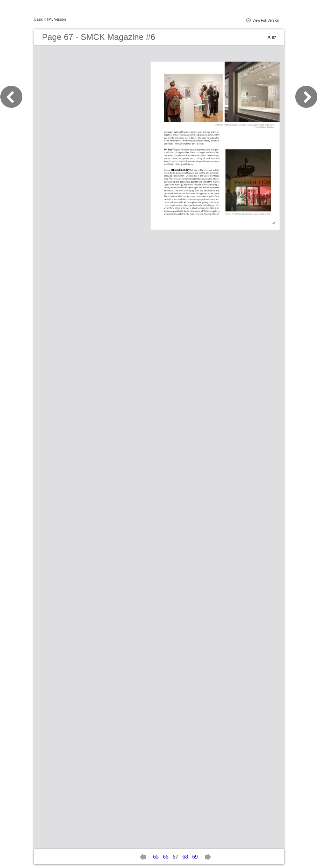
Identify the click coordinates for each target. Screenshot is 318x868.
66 (166, 857)
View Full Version (266, 20)
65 (156, 857)
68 (185, 857)
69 (195, 857)
